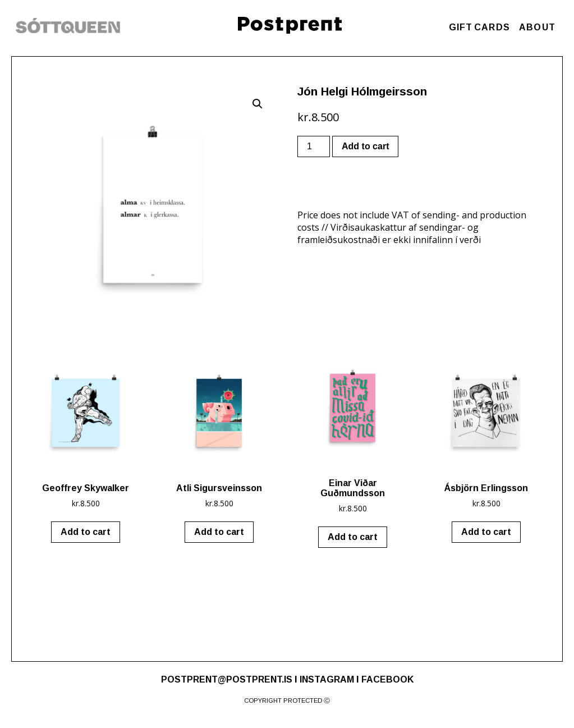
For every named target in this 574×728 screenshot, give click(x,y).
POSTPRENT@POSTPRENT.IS (227, 679)
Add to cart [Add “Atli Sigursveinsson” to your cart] (219, 532)
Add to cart (365, 146)
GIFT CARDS (479, 27)
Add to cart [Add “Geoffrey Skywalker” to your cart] (86, 532)
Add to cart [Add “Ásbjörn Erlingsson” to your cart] (486, 532)
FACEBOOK (387, 679)
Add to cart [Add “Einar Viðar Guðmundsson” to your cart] (353, 537)
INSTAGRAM (327, 679)
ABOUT (537, 27)
